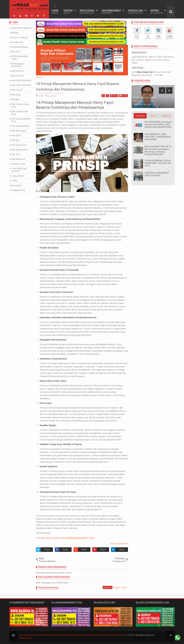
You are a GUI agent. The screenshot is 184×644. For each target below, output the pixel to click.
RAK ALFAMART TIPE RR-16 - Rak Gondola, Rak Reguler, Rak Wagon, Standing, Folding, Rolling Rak (158, 150)
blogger (117, 587)
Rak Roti (15, 140)
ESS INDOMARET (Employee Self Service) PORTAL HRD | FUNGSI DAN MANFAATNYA (158, 124)
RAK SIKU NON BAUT (22, 85)
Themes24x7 (26, 637)
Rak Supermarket (20, 149)
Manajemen (122, 543)
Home (55, 11)
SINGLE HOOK (18, 163)
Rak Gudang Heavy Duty (20, 105)
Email (123, 95)
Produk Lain (135, 11)
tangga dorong (18, 189)
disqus (124, 587)
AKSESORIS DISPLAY (21, 27)
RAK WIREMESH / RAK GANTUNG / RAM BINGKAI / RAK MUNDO (158, 136)
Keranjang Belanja (20, 46)
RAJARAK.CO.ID (50, 537)
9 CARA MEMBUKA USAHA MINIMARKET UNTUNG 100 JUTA (158, 162)
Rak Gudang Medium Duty (21, 119)
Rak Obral (16, 135)
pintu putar (17, 185)
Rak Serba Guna (19, 144)
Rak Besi (16, 99)
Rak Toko (16, 154)
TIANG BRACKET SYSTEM (20, 169)
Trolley (15, 180)
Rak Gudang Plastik (21, 125)
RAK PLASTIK (18, 75)
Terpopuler (140, 115)
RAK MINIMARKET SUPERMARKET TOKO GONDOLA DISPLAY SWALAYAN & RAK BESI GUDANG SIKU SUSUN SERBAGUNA (78, 634)
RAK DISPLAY (18, 70)
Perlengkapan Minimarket (18, 64)
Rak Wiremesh (18, 158)
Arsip (153, 115)
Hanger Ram (17, 42)
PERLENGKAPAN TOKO (20, 57)
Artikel (156, 11)
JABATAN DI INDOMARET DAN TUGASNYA (157, 174)
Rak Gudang (87, 11)
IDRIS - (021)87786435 (145, 97)
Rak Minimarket (111, 11)
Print (114, 95)
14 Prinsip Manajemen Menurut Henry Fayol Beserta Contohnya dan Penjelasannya (81, 85)
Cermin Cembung (20, 37)
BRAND (15, 32)
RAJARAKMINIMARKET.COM (78, 537)
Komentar (166, 115)
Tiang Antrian (18, 175)
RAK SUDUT (17, 89)
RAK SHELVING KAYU (22, 80)
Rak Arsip (16, 94)
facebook (108, 587)
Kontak (68, 11)
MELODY (16, 51)
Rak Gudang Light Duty (20, 112)
